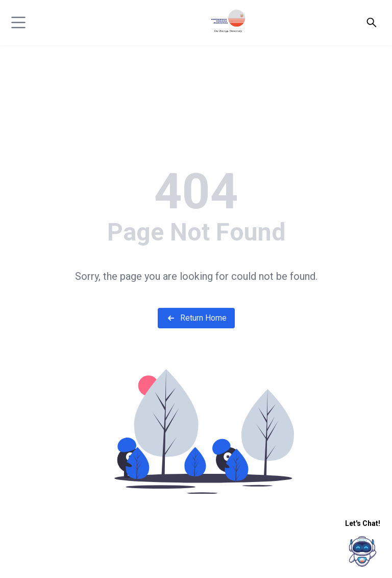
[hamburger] (18, 22)
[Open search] (372, 22)
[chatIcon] (363, 551)
